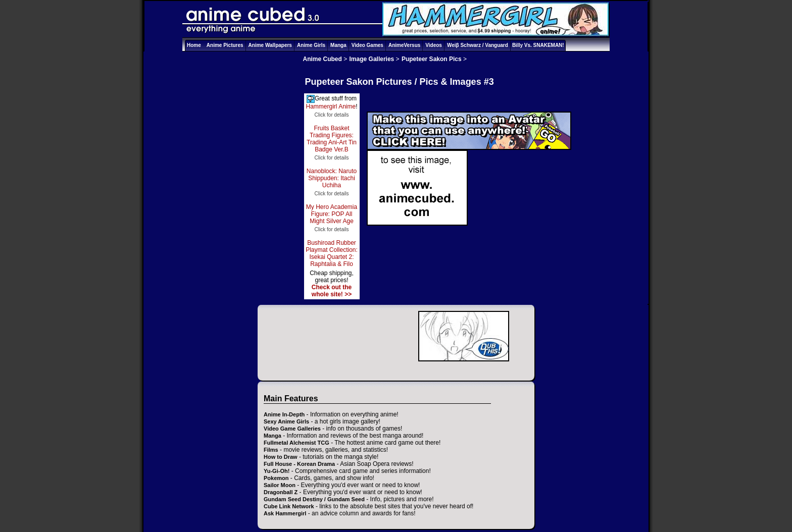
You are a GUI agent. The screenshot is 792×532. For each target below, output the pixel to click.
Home (194, 45)
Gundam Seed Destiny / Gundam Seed (314, 499)
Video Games (367, 45)
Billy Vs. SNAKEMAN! (538, 45)
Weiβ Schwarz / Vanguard (478, 45)
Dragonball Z (281, 492)
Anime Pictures (225, 45)
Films (271, 450)
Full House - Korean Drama (299, 464)
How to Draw (281, 457)
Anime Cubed (323, 59)
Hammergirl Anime (331, 107)
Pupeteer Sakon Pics (432, 59)
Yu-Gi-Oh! (277, 471)
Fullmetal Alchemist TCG (296, 443)
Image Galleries (372, 59)
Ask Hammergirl (285, 513)
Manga (338, 45)
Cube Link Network (289, 506)
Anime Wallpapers (270, 45)
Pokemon (276, 478)
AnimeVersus (404, 45)
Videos (434, 45)
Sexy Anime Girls (286, 421)
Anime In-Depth (284, 414)
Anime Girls (311, 45)
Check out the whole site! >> (332, 291)
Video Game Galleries (292, 429)
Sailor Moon (280, 485)
